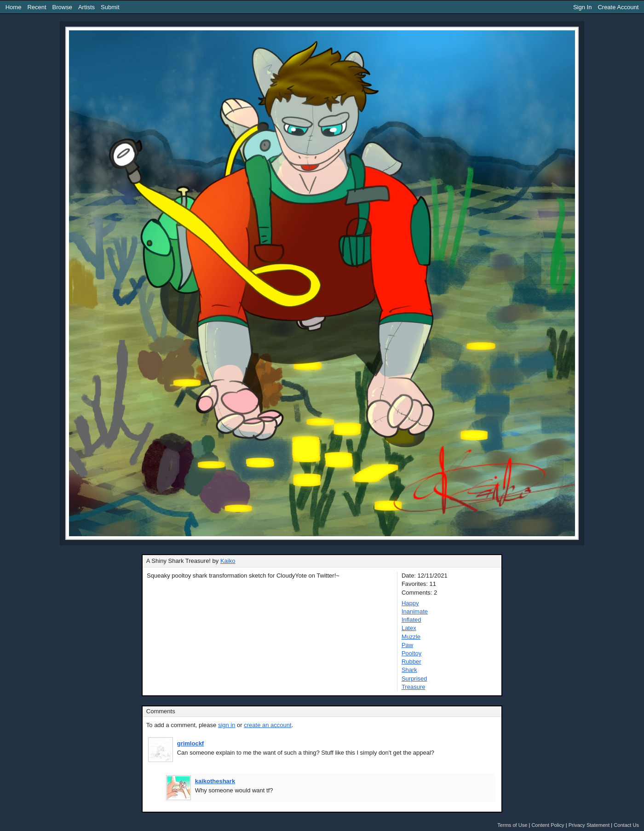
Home (14, 7)
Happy (410, 603)
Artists (86, 7)
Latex (409, 628)
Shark (409, 670)
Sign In (582, 7)
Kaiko (228, 561)
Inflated (411, 620)
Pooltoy (411, 653)
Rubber (411, 662)
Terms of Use (512, 825)
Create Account (618, 7)
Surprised (414, 679)
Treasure (414, 687)
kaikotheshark (215, 781)
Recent (37, 7)
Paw (407, 645)
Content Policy (548, 825)
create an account (267, 725)
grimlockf (191, 743)
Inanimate (415, 611)
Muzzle (411, 637)
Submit (110, 7)
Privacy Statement (589, 825)
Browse (62, 7)
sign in (227, 725)
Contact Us (626, 825)
